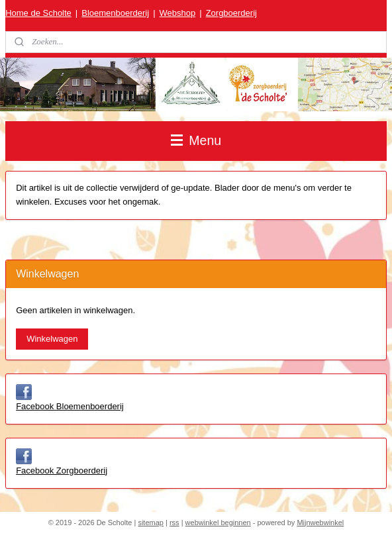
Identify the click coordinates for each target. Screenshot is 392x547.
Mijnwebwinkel (320, 522)
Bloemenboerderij (115, 13)
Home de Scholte (38, 13)
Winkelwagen (52, 339)
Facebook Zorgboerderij (62, 471)
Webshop (178, 13)
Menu (196, 140)
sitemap (151, 522)
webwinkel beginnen (218, 522)
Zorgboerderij (231, 13)
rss (174, 522)
